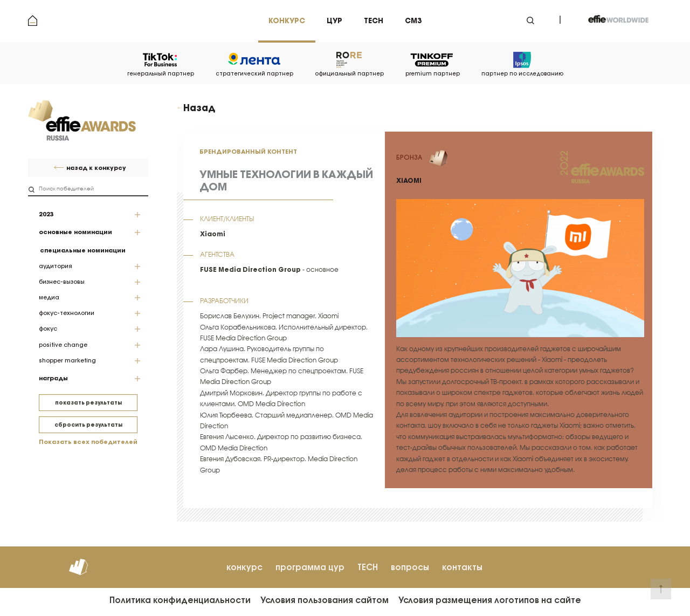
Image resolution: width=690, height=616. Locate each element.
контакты (462, 567)
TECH (368, 567)
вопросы (410, 567)
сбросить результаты (88, 425)
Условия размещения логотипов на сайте (490, 600)
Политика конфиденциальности (180, 600)
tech (374, 21)
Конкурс (287, 21)
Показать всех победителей (88, 442)
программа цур (310, 567)
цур (334, 21)
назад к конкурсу (96, 168)
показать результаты (88, 403)
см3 (413, 21)
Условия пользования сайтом (325, 600)
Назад (199, 108)
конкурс (244, 567)
